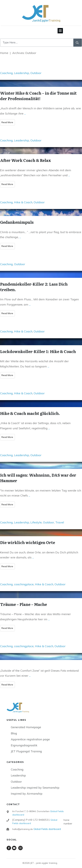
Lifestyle (36, 519)
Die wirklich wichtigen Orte (28, 539)
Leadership (22, 69)
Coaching (6, 69)
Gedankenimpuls (17, 218)
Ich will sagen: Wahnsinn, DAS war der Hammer (38, 474)
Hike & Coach (23, 198)
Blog (14, 730)
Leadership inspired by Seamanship (35, 784)
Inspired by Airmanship (27, 790)
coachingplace (24, 581)
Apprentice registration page (30, 736)
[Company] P (31, 816)
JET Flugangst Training (26, 748)
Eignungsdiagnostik (24, 742)
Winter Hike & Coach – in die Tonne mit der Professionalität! (38, 92)
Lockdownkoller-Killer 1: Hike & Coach (38, 347)
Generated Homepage (26, 724)
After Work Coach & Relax (26, 156)
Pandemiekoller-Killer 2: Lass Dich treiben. (34, 283)
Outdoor (36, 69)
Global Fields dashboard (47, 825)
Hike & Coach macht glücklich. (30, 409)
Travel (60, 519)
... (25, 110)
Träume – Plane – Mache (24, 600)
